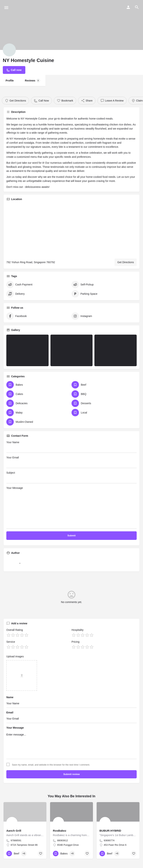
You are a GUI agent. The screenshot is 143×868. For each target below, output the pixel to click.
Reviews (32, 81)
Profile (10, 81)
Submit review (71, 774)
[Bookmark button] (41, 854)
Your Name (71, 447)
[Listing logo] (9, 50)
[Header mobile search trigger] (137, 7)
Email (10, 712)
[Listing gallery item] (27, 350)
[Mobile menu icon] (6, 8)
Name (10, 697)
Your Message (71, 507)
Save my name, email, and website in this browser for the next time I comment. (51, 765)
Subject (71, 477)
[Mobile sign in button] (128, 7)
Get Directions (126, 262)
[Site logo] (34, 7)
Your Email (71, 462)
